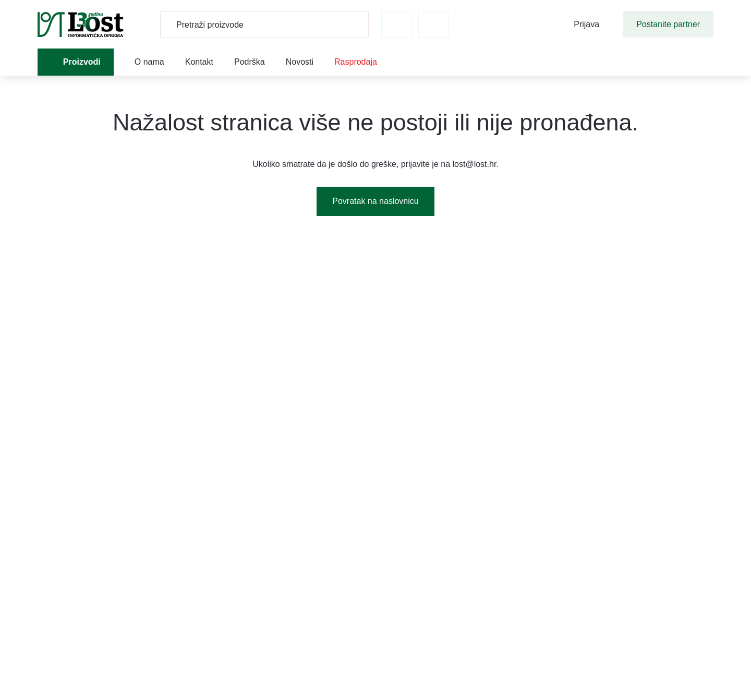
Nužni (236, 290)
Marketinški (249, 358)
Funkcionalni (251, 313)
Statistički (245, 335)
